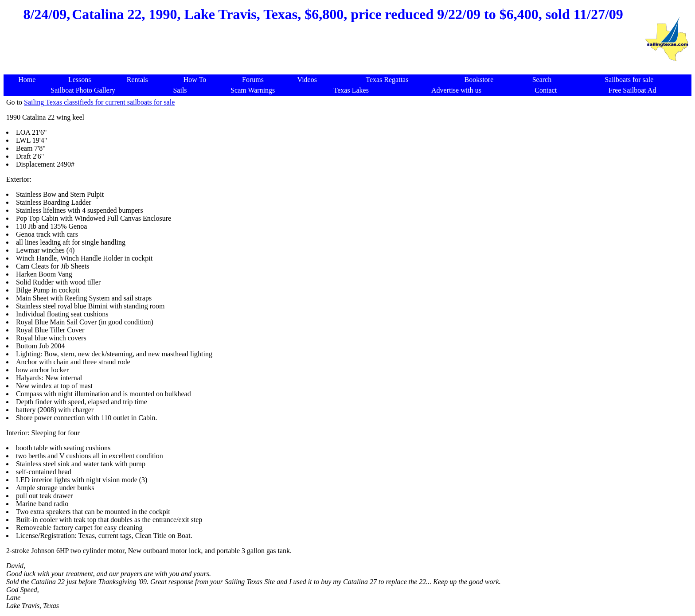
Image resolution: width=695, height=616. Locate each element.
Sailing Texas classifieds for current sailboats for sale (99, 102)
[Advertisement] (323, 53)
